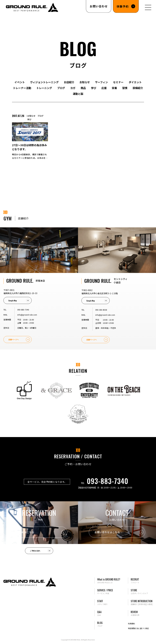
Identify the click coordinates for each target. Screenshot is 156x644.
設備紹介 (138, 88)
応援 (104, 88)
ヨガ (73, 88)
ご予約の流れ (35, 551)
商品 (83, 88)
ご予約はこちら (25, 532)
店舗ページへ (14, 339)
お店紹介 (69, 82)
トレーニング (44, 88)
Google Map (13, 301)
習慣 (125, 88)
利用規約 (131, 624)
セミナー (118, 82)
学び (94, 88)
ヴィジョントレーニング (44, 82)
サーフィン (101, 82)
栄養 (114, 88)
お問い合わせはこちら (107, 532)
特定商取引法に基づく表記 (138, 628)
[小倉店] (149, 604)
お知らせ (85, 82)
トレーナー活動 (22, 88)
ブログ (61, 88)
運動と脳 (78, 94)
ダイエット (135, 82)
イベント (20, 82)
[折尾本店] (142, 604)
